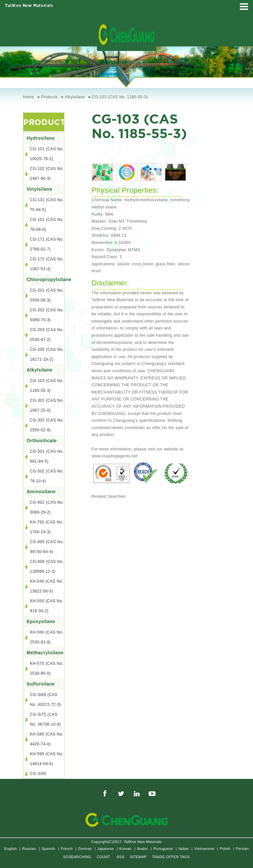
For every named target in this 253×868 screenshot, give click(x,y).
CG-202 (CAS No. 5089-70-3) (47, 315)
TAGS (185, 857)
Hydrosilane (41, 138)
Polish (225, 849)
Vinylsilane (39, 189)
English (11, 849)
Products (49, 97)
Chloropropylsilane (45, 279)
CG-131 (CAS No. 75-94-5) (47, 205)
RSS (121, 857)
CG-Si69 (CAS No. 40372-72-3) (46, 700)
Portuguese (163, 849)
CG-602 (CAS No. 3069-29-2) (47, 507)
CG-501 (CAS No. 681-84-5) (47, 456)
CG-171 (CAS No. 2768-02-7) (47, 244)
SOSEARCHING (77, 857)
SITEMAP (138, 857)
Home (29, 97)
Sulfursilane (41, 684)
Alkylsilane (75, 97)
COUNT (103, 857)
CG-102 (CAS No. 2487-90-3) (47, 174)
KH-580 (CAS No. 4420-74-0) (47, 739)
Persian (242, 849)
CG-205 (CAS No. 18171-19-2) (47, 354)
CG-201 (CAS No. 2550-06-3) (47, 295)
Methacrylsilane (45, 653)
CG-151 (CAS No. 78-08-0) (47, 225)
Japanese (105, 849)
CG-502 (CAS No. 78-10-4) (47, 476)
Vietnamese (204, 849)
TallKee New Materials (29, 6)
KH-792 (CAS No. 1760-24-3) (47, 527)
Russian (29, 849)
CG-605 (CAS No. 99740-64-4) (47, 547)
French (67, 849)
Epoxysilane (41, 621)
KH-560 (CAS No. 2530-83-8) (47, 637)
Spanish (48, 849)
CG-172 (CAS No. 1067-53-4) (47, 264)
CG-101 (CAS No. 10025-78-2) (47, 154)
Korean (125, 849)
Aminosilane (41, 492)
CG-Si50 (38, 774)
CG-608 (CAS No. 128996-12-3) (47, 567)
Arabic (142, 849)
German (85, 849)
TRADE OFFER (165, 857)
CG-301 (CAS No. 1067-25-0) (47, 405)
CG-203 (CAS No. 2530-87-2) (47, 335)
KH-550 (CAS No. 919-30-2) (47, 606)
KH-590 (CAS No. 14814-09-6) (47, 759)
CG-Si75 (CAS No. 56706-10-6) (46, 719)
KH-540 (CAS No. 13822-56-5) (47, 586)
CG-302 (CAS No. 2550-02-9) (47, 425)
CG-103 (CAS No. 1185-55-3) (120, 97)
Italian (184, 849)
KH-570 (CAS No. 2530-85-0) (47, 668)
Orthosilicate (42, 441)
